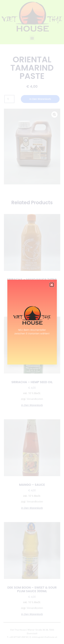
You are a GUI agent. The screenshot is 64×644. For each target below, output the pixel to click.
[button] (52, 285)
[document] (32, 322)
